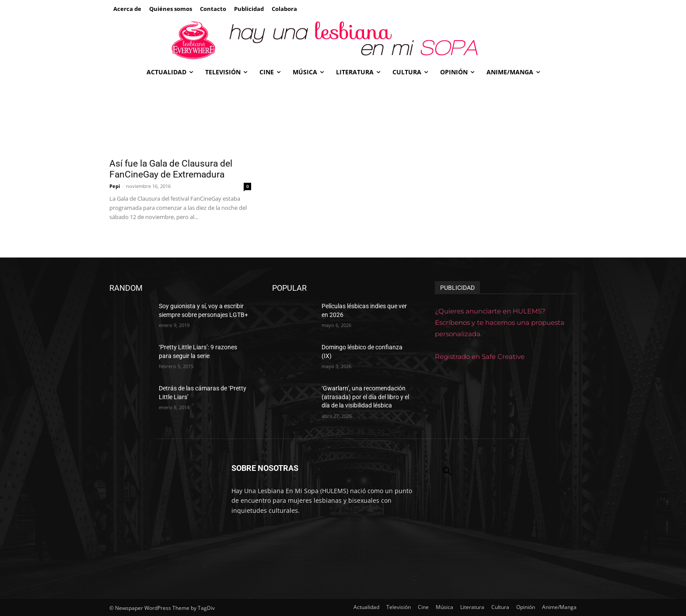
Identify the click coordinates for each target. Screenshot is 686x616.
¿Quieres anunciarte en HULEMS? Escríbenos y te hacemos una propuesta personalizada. (500, 322)
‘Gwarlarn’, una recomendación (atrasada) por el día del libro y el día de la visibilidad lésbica (365, 397)
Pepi (115, 186)
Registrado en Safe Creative (480, 357)
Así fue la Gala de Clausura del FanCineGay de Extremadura (171, 169)
